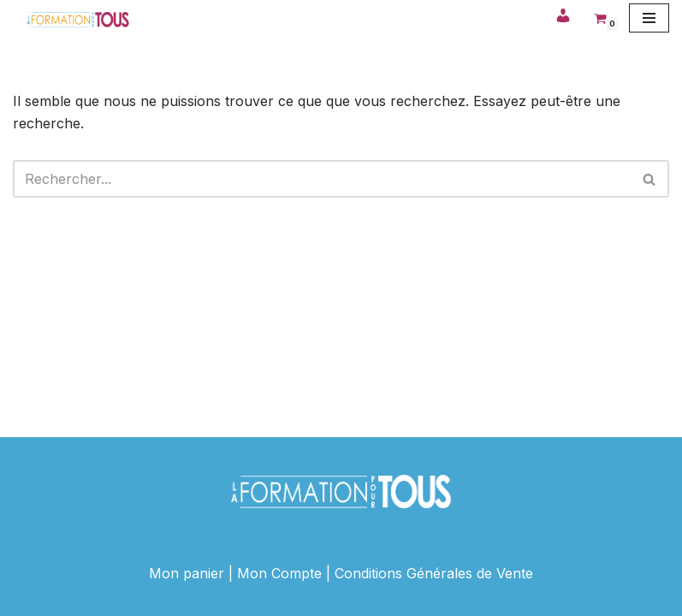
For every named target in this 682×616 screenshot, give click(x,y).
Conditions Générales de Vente (434, 573)
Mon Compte (279, 573)
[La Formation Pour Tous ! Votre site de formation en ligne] (78, 20)
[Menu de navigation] (649, 18)
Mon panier (187, 573)
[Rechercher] (322, 179)
